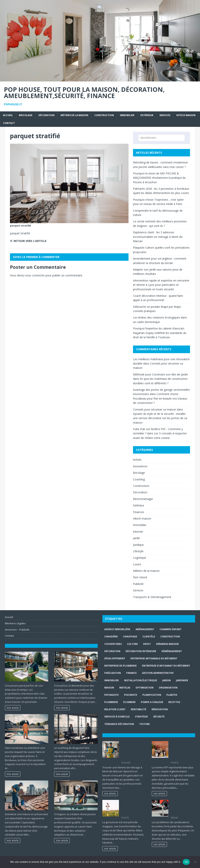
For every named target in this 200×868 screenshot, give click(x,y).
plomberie (111, 702)
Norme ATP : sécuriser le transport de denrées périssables (178, 751)
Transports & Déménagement (152, 597)
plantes (172, 695)
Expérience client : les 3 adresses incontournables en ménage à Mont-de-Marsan (158, 237)
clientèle (149, 637)
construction (170, 637)
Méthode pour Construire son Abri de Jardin (160, 374)
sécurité (159, 717)
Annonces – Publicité (17, 630)
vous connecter (35, 275)
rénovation (160, 709)
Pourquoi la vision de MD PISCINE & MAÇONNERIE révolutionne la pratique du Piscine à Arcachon (159, 178)
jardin (167, 680)
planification (152, 695)
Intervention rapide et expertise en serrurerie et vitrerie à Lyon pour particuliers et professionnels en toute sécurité (161, 285)
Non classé (140, 577)
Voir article (13, 708)
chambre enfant (171, 629)
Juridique (138, 545)
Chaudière (111, 637)
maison (109, 688)
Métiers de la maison (74, 115)
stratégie (141, 717)
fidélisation (113, 673)
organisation (168, 688)
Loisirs (137, 564)
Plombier (129, 702)
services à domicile (117, 717)
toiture (145, 724)
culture (132, 644)
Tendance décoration (119, 724)
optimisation (145, 688)
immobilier (112, 680)
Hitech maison (186, 115)
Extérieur (147, 115)
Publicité (138, 584)
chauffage (130, 637)
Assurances (140, 466)
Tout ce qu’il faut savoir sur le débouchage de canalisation (181, 807)
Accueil (8, 115)
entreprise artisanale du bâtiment (154, 658)
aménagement (145, 629)
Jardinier (182, 680)
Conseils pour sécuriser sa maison (155, 409)
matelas (125, 688)
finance (131, 673)
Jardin (137, 538)
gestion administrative (158, 673)
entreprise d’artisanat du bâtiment (166, 666)
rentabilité (139, 709)
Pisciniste (131, 695)
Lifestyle (138, 551)
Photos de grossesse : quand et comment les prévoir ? (133, 807)
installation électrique (141, 680)
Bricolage (26, 115)
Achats (137, 460)
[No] (195, 862)
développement (115, 658)
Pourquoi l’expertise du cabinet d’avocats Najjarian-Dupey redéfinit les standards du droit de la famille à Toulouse (160, 333)
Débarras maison (167, 644)
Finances (139, 512)
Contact (9, 123)
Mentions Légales (15, 623)
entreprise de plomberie (121, 666)
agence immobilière (117, 629)
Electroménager (143, 499)
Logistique (140, 558)
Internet (138, 532)
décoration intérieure (141, 651)
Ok (186, 862)
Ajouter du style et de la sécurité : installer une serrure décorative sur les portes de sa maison (160, 418)
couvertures (113, 644)
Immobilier (127, 115)
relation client (115, 709)
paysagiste (112, 695)
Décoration (46, 115)
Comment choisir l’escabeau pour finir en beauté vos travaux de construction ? (160, 398)
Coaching (139, 479)
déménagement (172, 651)
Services (165, 115)
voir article (110, 793)
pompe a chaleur (152, 702)
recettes (174, 702)
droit (147, 644)
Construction (104, 115)
